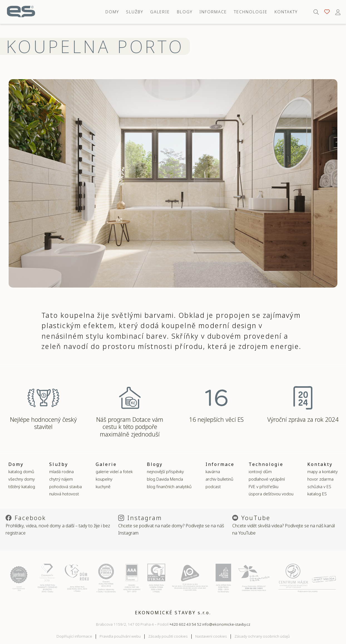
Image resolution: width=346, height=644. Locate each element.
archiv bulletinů (219, 479)
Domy (112, 12)
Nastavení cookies (211, 636)
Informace (213, 12)
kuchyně (103, 486)
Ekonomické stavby (21, 12)
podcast (213, 486)
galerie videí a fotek (114, 471)
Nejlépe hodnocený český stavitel (43, 423)
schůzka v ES (319, 486)
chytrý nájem (61, 479)
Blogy (185, 12)
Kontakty (286, 12)
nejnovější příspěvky (165, 471)
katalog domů (21, 471)
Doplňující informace (74, 636)
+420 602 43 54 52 (185, 624)
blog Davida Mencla (165, 479)
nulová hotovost (64, 494)
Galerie (160, 12)
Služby (135, 12)
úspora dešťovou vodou (271, 494)
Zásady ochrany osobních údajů (262, 636)
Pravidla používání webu (120, 636)
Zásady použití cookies (168, 636)
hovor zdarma (320, 479)
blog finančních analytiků (169, 486)
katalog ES (317, 494)
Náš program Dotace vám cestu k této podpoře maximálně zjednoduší (130, 427)
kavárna (213, 471)
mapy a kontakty (322, 471)
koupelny (104, 479)
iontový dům (260, 471)
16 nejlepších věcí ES (216, 419)
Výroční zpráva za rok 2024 (303, 419)
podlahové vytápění (267, 479)
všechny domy (22, 479)
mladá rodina (61, 471)
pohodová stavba (66, 486)
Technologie (251, 12)
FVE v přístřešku (264, 486)
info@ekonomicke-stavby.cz (226, 624)
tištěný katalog (22, 486)
